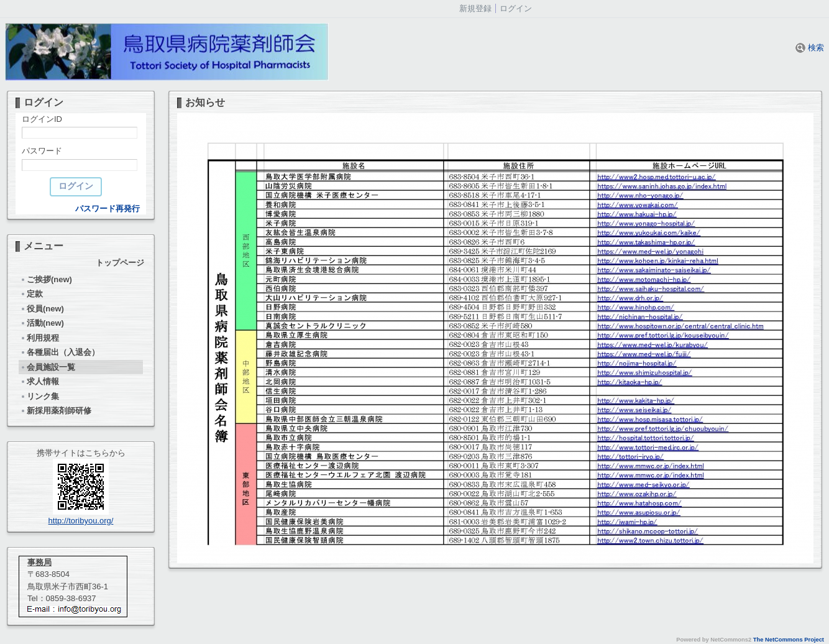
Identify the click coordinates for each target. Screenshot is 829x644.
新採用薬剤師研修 (56, 411)
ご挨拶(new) (46, 279)
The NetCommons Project (789, 640)
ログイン (516, 8)
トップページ (120, 263)
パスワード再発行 (108, 209)
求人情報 (39, 381)
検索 (810, 48)
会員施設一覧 (48, 367)
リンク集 (39, 396)
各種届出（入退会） (60, 352)
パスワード (42, 151)
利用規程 (39, 338)
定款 (31, 294)
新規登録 (475, 8)
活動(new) (42, 323)
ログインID (42, 119)
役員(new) (42, 309)
